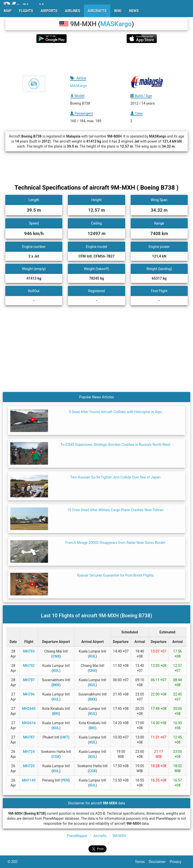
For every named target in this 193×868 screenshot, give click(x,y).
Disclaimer (159, 862)
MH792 (29, 666)
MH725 (29, 766)
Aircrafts (100, 836)
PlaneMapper (77, 836)
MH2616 (29, 723)
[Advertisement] (96, 59)
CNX (56, 656)
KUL (92, 656)
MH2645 (29, 709)
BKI (56, 714)
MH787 (29, 737)
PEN (65, 780)
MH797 (29, 680)
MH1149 (29, 780)
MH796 (29, 694)
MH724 (29, 752)
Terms (142, 862)
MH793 (29, 651)
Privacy (178, 862)
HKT (65, 737)
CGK (56, 757)
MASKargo (116, 24)
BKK (56, 685)
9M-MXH (119, 836)
